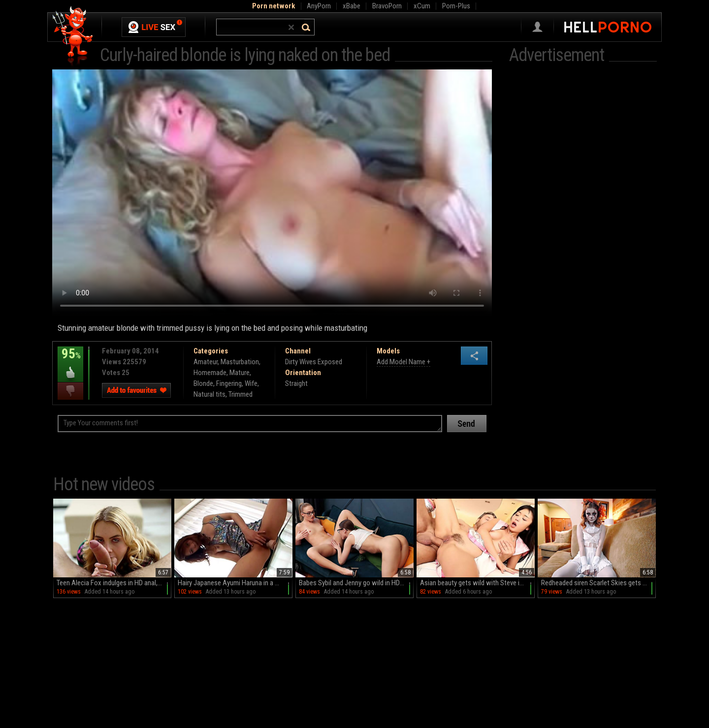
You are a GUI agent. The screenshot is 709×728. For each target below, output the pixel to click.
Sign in (537, 27)
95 (70, 361)
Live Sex (154, 27)
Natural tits (209, 394)
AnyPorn (319, 6)
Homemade (210, 373)
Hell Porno (73, 37)
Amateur (206, 362)
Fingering (229, 383)
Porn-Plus (456, 6)
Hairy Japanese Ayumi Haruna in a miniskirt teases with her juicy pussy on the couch (235, 583)
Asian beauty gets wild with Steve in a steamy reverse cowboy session (477, 583)
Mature (240, 373)
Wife (251, 383)
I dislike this (70, 391)
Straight (296, 383)
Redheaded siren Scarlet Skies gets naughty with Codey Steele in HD (598, 583)
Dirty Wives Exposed (314, 362)
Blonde (203, 383)
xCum (422, 6)
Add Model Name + (403, 362)
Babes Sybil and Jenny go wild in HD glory (356, 583)
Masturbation (240, 362)
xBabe (352, 6)
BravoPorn (387, 6)
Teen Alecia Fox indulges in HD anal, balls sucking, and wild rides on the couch (114, 583)
